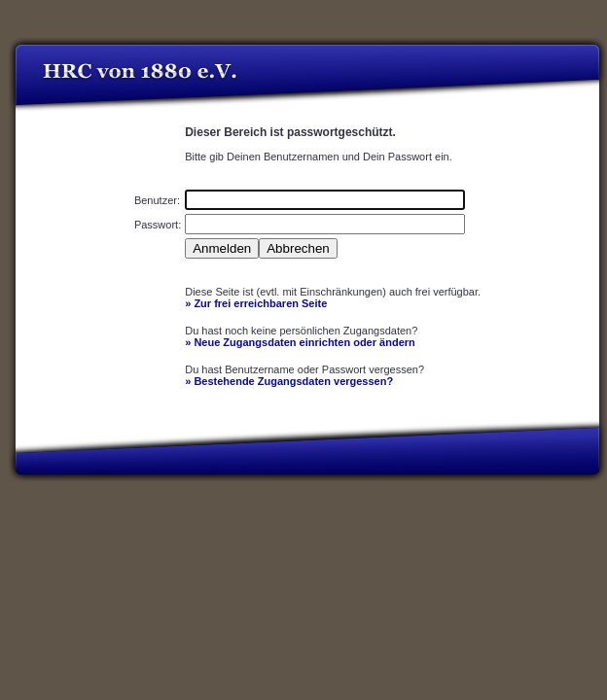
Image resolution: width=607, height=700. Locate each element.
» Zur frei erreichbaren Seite (256, 303)
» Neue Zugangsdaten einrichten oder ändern (300, 342)
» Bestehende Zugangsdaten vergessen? (289, 381)
